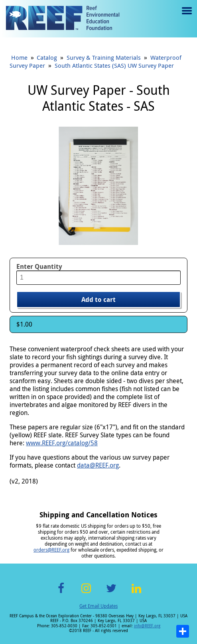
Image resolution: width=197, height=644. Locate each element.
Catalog (47, 57)
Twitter (111, 593)
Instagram (86, 593)
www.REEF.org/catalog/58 (62, 443)
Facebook (61, 593)
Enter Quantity (39, 266)
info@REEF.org (147, 626)
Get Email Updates (98, 606)
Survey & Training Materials (104, 57)
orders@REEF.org (51, 550)
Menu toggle (186, 17)
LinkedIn (136, 593)
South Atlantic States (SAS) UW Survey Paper (114, 65)
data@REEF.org (98, 465)
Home (19, 57)
